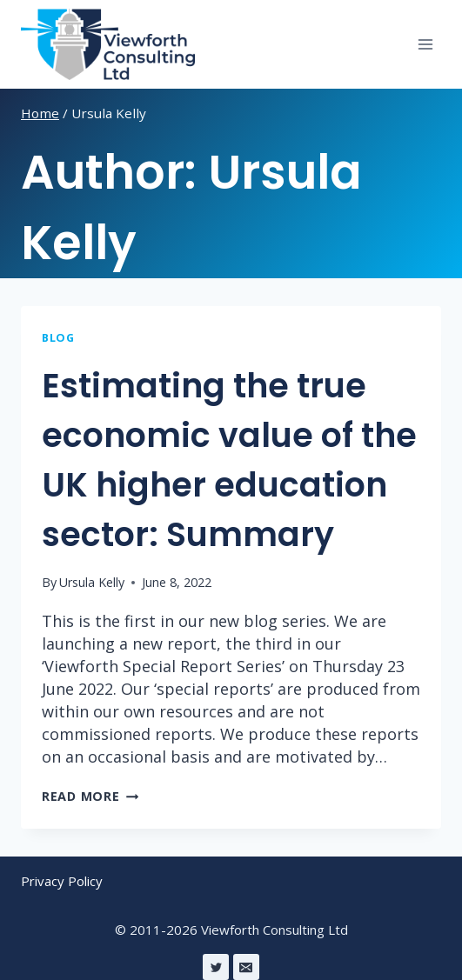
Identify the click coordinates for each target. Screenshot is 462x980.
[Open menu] (425, 44)
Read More (90, 796)
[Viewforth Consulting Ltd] (108, 44)
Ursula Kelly (92, 582)
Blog (58, 338)
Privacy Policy (62, 881)
